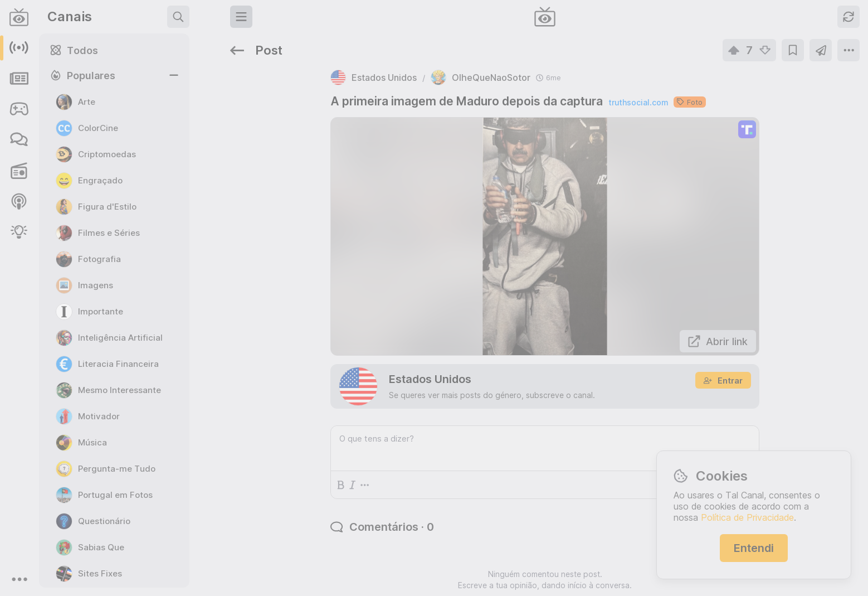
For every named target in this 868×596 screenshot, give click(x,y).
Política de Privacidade (747, 517)
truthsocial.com (523, 69)
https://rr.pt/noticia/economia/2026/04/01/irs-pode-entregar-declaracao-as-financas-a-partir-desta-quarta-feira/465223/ (765, 269)
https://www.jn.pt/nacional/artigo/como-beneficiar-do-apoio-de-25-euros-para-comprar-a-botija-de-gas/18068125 (765, 335)
